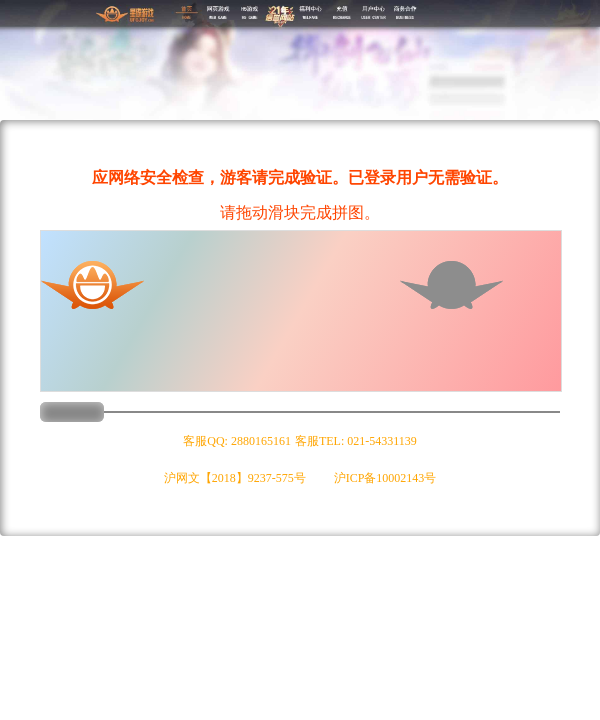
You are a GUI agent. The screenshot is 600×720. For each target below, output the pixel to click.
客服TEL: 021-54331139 (356, 441)
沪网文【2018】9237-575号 (235, 478)
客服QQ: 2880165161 (237, 441)
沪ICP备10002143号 (385, 478)
